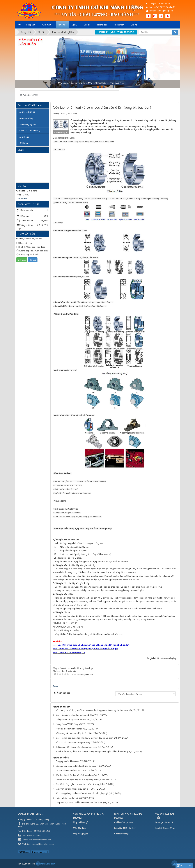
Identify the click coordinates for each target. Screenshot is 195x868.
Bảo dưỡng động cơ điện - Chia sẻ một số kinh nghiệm (81, 793)
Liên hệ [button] (134, 24)
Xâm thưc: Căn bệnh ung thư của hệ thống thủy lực (78, 779)
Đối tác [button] (88, 26)
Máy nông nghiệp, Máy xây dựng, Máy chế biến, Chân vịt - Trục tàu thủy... (50, 83)
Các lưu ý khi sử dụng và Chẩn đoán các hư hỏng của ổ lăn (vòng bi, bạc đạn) (92, 710)
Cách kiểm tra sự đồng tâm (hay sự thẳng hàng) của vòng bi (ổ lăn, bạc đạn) (91, 751)
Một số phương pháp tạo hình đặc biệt (74, 715)
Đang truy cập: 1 (40, 852)
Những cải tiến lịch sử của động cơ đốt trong (77, 747)
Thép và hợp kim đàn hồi (67, 798)
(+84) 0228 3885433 (159, 3)
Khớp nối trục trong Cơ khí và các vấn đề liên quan (79, 802)
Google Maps (169, 828)
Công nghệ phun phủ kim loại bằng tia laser (76, 766)
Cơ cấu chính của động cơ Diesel (71, 770)
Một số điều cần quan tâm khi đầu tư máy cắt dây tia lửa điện (85, 738)
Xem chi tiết (22, 198)
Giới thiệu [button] (48, 26)
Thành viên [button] (120, 26)
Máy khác (24, 137)
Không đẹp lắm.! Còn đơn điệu (32, 250)
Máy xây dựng (26, 118)
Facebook (169, 822)
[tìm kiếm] (66, 95)
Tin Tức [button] (63, 26)
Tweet (55, 686)
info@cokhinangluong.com (161, 10)
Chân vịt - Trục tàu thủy (30, 130)
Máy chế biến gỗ (27, 112)
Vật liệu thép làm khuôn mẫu (69, 728)
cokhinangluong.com (38, 863)
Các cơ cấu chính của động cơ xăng (73, 742)
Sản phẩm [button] (32, 26)
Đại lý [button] (75, 26)
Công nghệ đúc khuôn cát (67, 761)
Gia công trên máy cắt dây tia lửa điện (74, 733)
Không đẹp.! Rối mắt (27, 254)
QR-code (24, 852)
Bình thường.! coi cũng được (31, 247)
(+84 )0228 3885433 (122, 32)
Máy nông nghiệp (28, 124)
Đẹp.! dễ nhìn (24, 243)
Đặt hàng (24, 143)
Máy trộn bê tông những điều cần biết (73, 789)
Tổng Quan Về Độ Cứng (67, 724)
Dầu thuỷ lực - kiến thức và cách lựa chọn (74, 775)
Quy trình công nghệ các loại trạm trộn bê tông (77, 784)
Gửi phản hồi (184, 865)
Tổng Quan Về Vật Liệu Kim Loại (71, 719)
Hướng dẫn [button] (103, 26)
